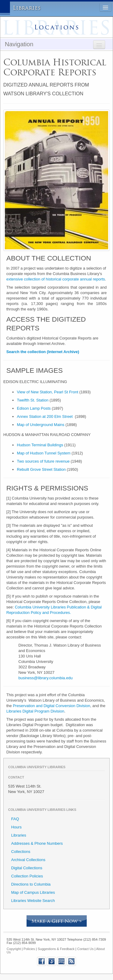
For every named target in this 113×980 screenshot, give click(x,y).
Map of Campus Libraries (33, 892)
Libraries (27, 8)
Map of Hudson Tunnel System (44, 453)
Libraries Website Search (33, 901)
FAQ (15, 819)
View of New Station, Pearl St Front (48, 392)
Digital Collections (27, 868)
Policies (29, 949)
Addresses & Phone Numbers (37, 843)
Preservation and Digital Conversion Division (52, 706)
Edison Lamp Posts (34, 408)
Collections (21, 852)
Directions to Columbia (31, 884)
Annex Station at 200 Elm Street (45, 416)
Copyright (14, 949)
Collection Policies (27, 876)
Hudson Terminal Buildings (40, 445)
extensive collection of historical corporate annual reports (56, 279)
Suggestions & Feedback (56, 949)
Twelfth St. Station (33, 400)
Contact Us (85, 949)
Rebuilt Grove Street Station (41, 469)
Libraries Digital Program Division (35, 711)
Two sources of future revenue (43, 461)
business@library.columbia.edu (46, 678)
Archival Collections (28, 860)
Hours (16, 827)
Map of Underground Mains (41, 425)
